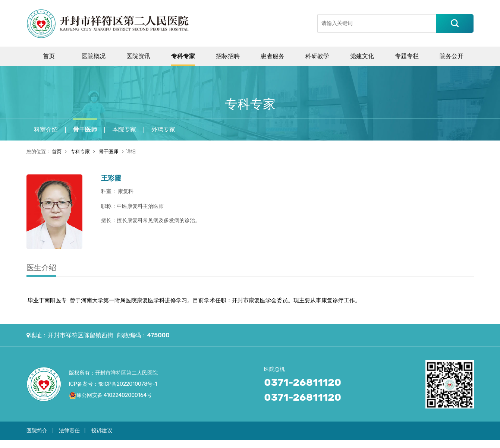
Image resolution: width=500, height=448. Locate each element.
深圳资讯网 (403, 444)
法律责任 (69, 431)
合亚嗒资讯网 (456, 444)
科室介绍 (46, 130)
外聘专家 (163, 130)
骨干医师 (85, 130)
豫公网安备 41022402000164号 (114, 395)
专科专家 (80, 152)
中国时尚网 (276, 444)
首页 (57, 152)
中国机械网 (144, 444)
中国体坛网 (327, 444)
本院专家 (124, 130)
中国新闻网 (352, 444)
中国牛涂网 (93, 444)
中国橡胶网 (251, 444)
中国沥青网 (42, 444)
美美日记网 (301, 444)
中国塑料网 (225, 444)
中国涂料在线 (15, 444)
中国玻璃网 (169, 444)
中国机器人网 (197, 444)
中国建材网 (68, 444)
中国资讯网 (378, 444)
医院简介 (37, 431)
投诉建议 (102, 431)
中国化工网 (119, 444)
